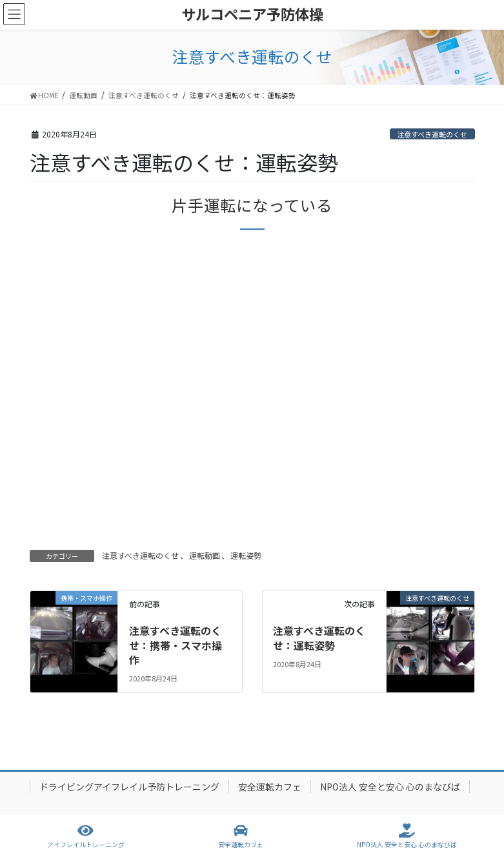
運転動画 (205, 555)
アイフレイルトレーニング (86, 836)
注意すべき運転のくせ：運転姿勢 (319, 638)
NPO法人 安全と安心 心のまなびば (390, 787)
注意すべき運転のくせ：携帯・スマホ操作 (176, 645)
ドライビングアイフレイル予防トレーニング (129, 787)
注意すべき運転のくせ (432, 134)
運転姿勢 (246, 555)
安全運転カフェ (270, 787)
